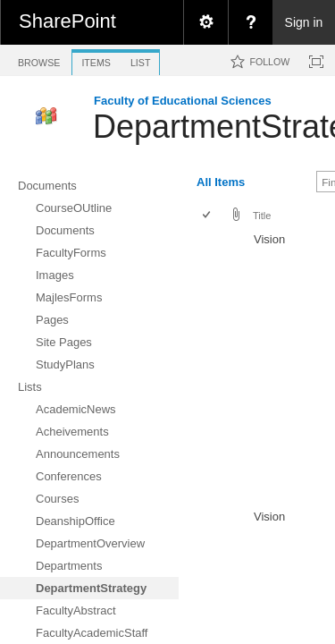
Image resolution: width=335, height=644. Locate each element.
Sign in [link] (304, 22)
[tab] (39, 59)
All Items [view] (221, 182)
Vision (269, 239)
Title (262, 216)
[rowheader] (211, 367)
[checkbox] (208, 216)
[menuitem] (205, 22)
